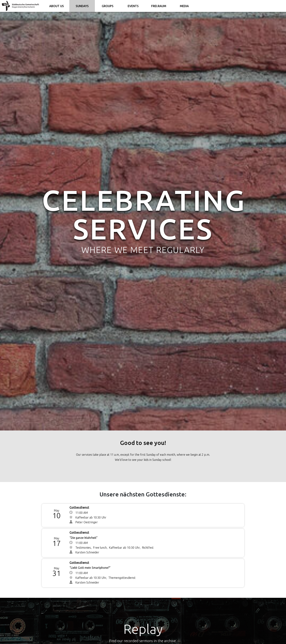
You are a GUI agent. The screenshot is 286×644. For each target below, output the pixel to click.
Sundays (82, 6)
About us (57, 6)
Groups (108, 6)
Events (133, 6)
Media (184, 6)
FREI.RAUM (159, 6)
